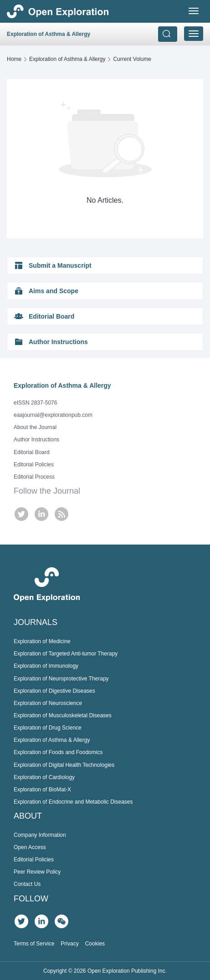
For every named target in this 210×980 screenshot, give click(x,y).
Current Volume (132, 59)
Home (14, 59)
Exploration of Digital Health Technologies (64, 765)
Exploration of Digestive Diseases (54, 691)
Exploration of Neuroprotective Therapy (61, 679)
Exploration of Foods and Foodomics (58, 752)
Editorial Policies (34, 465)
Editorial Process (34, 477)
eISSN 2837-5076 (35, 403)
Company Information (40, 835)
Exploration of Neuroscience (48, 703)
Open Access (30, 847)
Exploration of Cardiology (44, 777)
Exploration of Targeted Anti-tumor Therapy (66, 654)
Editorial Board (32, 452)
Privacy (69, 944)
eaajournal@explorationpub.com (53, 415)
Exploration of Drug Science (48, 728)
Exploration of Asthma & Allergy (67, 59)
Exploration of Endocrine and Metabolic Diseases (73, 802)
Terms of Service (34, 944)
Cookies (95, 944)
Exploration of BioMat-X (42, 790)
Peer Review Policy (37, 872)
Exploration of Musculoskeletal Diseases (63, 715)
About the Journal (35, 427)
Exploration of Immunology (46, 666)
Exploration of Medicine (42, 641)
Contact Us (27, 884)
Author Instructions (36, 440)
